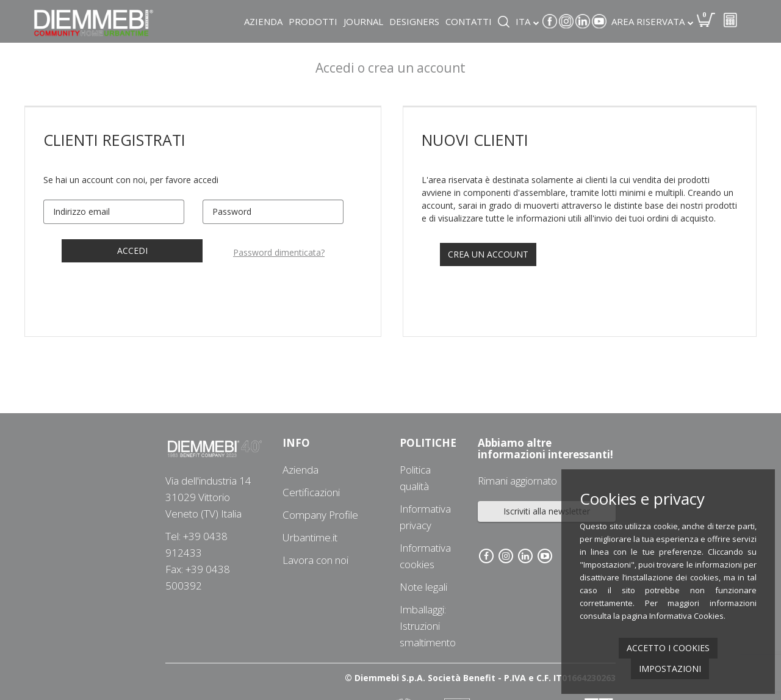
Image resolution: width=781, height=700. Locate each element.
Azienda (263, 21)
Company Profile (320, 515)
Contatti (469, 21)
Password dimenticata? (279, 252)
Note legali (423, 587)
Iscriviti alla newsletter (547, 511)
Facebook (550, 21)
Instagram (566, 21)
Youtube (599, 21)
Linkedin (583, 21)
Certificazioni (311, 492)
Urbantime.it (310, 537)
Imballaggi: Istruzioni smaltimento (428, 626)
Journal (363, 21)
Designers (414, 21)
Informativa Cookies (686, 616)
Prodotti (313, 21)
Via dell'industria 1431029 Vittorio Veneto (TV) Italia (208, 497)
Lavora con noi (315, 560)
